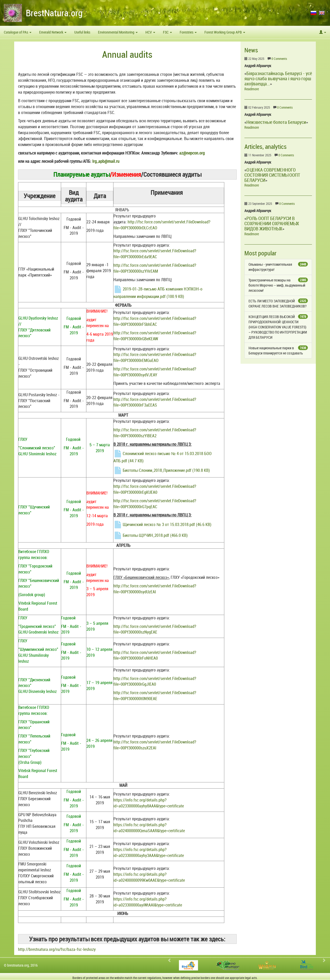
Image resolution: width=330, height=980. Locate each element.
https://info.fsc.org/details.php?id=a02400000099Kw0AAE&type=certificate (149, 877)
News (251, 50)
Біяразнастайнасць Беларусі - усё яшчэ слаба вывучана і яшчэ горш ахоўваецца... (278, 78)
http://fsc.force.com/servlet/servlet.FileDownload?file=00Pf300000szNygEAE (155, 629)
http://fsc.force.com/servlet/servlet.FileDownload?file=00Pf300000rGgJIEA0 (155, 681)
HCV (150, 32)
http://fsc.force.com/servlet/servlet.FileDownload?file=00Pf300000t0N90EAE (155, 696)
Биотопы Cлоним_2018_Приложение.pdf (162, 470)
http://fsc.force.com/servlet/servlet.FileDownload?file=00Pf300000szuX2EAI (155, 745)
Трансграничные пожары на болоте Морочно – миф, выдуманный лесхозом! (278, 285)
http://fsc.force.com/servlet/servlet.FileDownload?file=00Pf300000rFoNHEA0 (155, 655)
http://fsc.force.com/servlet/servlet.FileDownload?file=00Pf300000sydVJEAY (155, 372)
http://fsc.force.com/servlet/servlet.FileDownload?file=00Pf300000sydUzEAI (155, 589)
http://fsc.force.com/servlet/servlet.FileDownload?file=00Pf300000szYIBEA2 (155, 433)
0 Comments (279, 59)
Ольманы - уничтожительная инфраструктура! (278, 267)
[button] (323, 32)
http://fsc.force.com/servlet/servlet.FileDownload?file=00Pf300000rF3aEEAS (155, 402)
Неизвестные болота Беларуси (276, 122)
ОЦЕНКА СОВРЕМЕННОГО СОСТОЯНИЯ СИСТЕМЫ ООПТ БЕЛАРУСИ (272, 175)
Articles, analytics (266, 147)
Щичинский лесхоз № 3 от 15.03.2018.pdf (162, 524)
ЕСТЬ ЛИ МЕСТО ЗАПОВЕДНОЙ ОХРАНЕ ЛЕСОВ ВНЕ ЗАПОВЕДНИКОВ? (278, 303)
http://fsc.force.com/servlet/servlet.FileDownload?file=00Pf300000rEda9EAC (155, 254)
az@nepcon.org (192, 153)
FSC (167, 32)
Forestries (188, 32)
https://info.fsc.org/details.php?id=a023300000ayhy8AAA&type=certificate (149, 803)
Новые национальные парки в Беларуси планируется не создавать (278, 350)
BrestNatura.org (54, 13)
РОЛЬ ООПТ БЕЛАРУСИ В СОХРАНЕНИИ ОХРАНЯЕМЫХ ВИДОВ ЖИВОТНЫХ (272, 223)
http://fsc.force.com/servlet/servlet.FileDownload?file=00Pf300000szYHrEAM (155, 268)
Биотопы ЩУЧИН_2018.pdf (151, 535)
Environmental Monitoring (118, 32)
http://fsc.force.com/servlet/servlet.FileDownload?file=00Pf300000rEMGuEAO (155, 357)
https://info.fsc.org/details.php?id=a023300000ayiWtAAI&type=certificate (148, 902)
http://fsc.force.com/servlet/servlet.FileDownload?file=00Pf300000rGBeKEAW (155, 336)
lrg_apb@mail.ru (106, 161)
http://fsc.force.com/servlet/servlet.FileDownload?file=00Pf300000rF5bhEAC (155, 321)
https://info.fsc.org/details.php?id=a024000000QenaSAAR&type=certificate (149, 828)
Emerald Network (53, 32)
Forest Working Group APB (225, 32)
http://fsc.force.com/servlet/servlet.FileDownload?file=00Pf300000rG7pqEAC (155, 504)
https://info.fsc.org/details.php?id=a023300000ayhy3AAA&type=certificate (149, 852)
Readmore (252, 89)
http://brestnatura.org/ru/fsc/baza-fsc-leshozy (57, 949)
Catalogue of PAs (18, 32)
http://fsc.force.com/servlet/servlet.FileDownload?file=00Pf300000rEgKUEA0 (155, 489)
